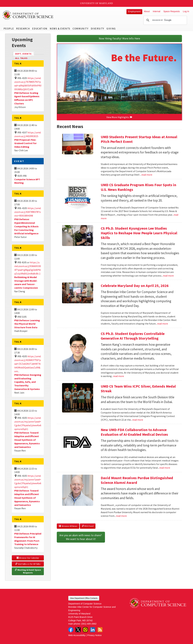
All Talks (21, 58)
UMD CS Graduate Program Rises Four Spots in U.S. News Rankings (138, 187)
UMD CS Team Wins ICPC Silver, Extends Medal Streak (138, 389)
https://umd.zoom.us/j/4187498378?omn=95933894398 (28, 212)
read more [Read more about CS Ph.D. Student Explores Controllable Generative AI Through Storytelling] (119, 376)
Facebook (71, 630)
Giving (111, 29)
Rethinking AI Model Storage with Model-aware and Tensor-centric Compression (26, 283)
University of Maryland (96, 3)
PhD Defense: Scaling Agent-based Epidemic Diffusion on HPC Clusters (27, 98)
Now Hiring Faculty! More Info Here (119, 38)
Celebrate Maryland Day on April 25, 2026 (135, 286)
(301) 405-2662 (89, 624)
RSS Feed (88, 526)
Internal (156, 11)
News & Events (60, 29)
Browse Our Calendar (28, 558)
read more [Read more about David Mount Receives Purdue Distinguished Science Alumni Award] (121, 516)
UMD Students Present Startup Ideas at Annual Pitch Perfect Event (139, 139)
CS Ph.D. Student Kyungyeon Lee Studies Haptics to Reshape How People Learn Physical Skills (139, 233)
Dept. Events (25, 54)
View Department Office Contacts (84, 598)
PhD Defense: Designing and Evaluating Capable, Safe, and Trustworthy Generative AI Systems (28, 382)
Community (80, 29)
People (9, 29)
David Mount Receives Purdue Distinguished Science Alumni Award (137, 480)
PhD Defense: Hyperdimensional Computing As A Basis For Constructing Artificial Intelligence (26, 226)
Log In (186, 11)
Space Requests (172, 11)
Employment (134, 12)
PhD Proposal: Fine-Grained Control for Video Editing (25, 143)
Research (23, 29)
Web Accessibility (77, 635)
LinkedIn (93, 630)
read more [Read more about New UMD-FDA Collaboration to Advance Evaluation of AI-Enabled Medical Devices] (165, 468)
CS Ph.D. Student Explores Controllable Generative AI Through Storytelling (133, 336)
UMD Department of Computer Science (28, 15)
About (147, 11)
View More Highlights (119, 117)
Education (40, 29)
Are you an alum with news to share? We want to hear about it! (81, 537)
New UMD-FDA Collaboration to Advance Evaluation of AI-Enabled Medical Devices (134, 432)
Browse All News (68, 526)
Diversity (98, 29)
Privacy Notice (94, 635)
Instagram (85, 630)
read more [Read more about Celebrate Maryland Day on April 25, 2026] (163, 324)
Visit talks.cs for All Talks (28, 564)
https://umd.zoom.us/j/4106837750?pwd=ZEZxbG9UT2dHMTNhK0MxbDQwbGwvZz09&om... (28, 364)
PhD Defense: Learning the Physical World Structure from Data (27, 324)
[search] (165, 20)
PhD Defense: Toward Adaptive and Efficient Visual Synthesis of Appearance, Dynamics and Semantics (27, 440)
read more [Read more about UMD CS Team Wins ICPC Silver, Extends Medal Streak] (138, 420)
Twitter (78, 630)
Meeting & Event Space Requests (28, 571)
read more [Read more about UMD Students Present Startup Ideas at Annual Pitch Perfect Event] (147, 175)
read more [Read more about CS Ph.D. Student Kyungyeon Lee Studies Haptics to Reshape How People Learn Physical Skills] (168, 276)
